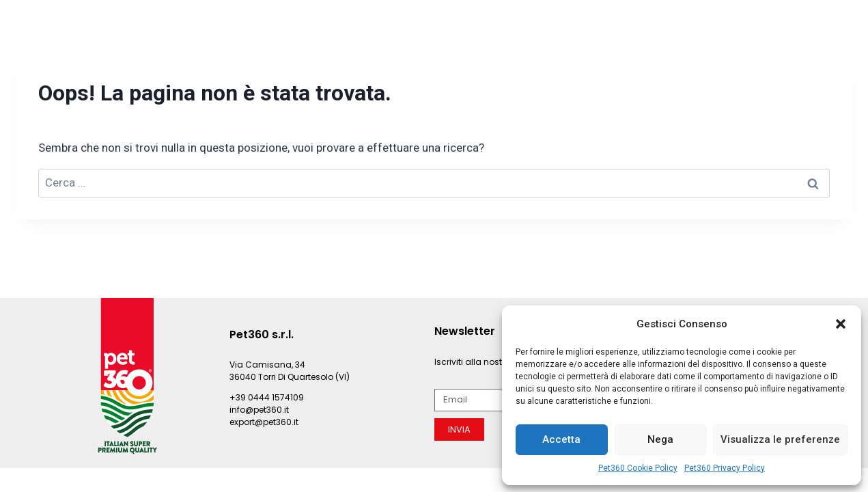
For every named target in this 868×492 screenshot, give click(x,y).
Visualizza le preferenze (780, 439)
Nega (660, 439)
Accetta (561, 439)
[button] (841, 324)
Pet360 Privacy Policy (725, 468)
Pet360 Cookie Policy (638, 468)
